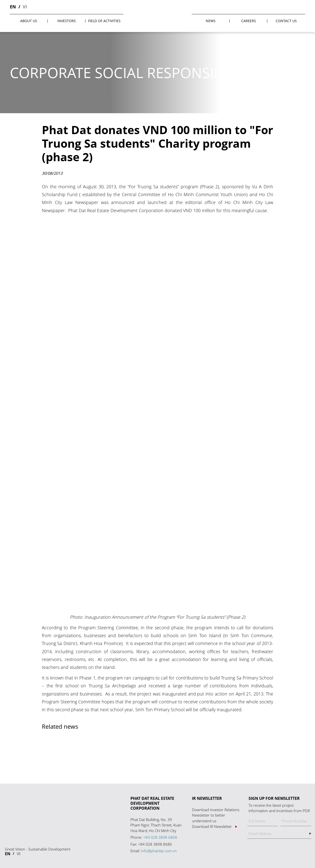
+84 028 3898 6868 (160, 837)
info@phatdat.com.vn (159, 851)
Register (310, 834)
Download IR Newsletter (212, 827)
